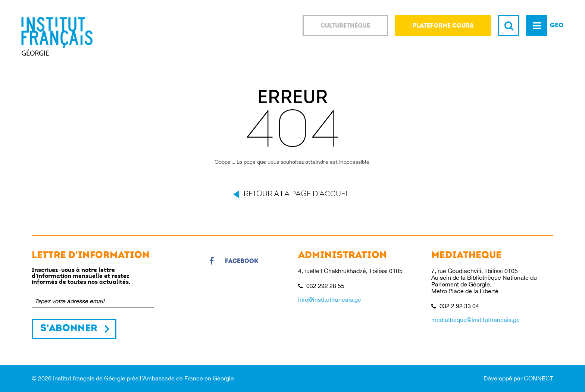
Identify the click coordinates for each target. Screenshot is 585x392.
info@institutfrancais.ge (330, 300)
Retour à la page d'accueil (298, 194)
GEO (557, 26)
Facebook (234, 261)
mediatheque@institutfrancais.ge (475, 320)
